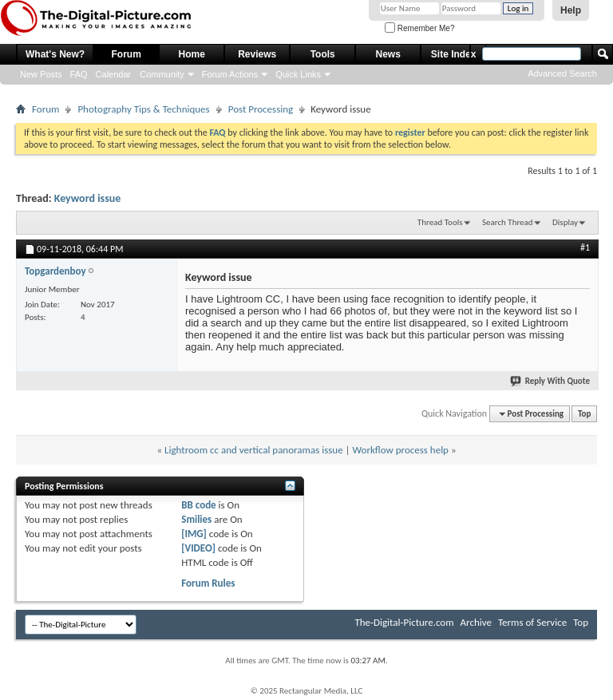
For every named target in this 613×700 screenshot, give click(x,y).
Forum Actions (230, 74)
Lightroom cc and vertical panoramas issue (254, 450)
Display (565, 222)
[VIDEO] (198, 548)
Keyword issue (88, 198)
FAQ (79, 74)
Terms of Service (532, 622)
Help (571, 10)
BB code (198, 505)
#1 (585, 247)
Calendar (114, 74)
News (388, 54)
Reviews (257, 54)
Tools (323, 54)
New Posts (41, 74)
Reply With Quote (551, 381)
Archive (476, 622)
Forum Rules (208, 583)
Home (192, 54)
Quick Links (298, 74)
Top (584, 414)
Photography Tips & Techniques (143, 109)
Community (162, 74)
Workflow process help (401, 450)
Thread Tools (440, 222)
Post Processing (261, 109)
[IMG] (194, 534)
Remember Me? (419, 28)
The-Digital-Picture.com (404, 622)
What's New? (55, 54)
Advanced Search (562, 73)
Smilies (196, 519)
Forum (127, 54)
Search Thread (508, 222)
